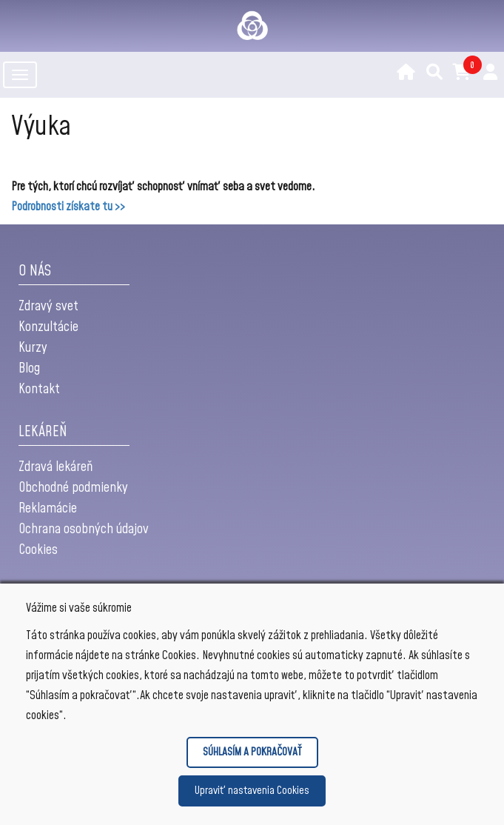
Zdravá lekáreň (56, 467)
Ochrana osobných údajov (84, 529)
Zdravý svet (48, 306)
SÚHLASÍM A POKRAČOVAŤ (252, 752)
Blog (29, 368)
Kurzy (33, 348)
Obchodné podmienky (73, 488)
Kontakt (39, 389)
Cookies (38, 550)
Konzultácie (48, 327)
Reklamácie (48, 508)
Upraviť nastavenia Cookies (252, 791)
